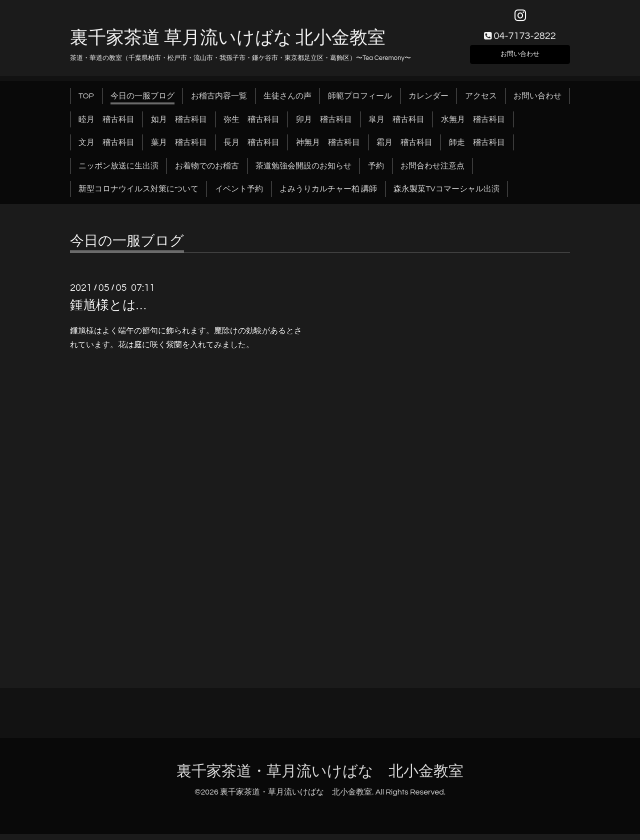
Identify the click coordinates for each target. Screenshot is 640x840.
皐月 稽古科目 (396, 125)
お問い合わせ (520, 58)
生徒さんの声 (287, 102)
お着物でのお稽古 (207, 171)
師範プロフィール (360, 102)
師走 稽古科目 (477, 148)
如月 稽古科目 (179, 125)
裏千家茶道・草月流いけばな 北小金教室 (320, 777)
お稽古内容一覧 (219, 102)
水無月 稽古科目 (473, 125)
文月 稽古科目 (106, 148)
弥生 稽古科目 (251, 125)
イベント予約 (239, 195)
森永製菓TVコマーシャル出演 (446, 195)
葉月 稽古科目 (179, 148)
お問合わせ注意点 (432, 171)
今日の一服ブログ (142, 102)
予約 (376, 171)
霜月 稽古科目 (404, 148)
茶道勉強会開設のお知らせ (303, 171)
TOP (86, 102)
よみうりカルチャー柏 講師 (328, 195)
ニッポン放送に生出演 (118, 171)
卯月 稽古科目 (324, 125)
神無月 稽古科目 (328, 148)
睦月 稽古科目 (106, 125)
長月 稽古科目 (251, 148)
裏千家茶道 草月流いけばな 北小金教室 (228, 43)
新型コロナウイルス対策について (138, 195)
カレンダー (428, 102)
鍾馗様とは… (108, 311)
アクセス (481, 102)
